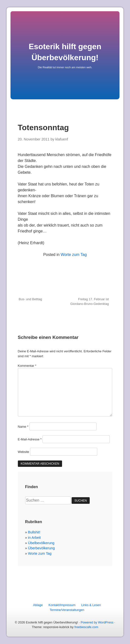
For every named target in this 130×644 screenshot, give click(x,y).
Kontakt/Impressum (62, 605)
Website (24, 452)
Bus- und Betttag (30, 299)
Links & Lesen (91, 605)
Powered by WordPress (97, 622)
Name (23, 427)
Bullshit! (34, 532)
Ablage (38, 605)
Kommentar (27, 366)
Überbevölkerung (42, 548)
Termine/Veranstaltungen (67, 610)
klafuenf (62, 139)
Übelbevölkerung (41, 543)
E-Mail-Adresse (30, 439)
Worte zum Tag (74, 255)
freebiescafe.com (86, 627)
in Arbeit (34, 538)
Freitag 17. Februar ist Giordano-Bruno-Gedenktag (89, 301)
